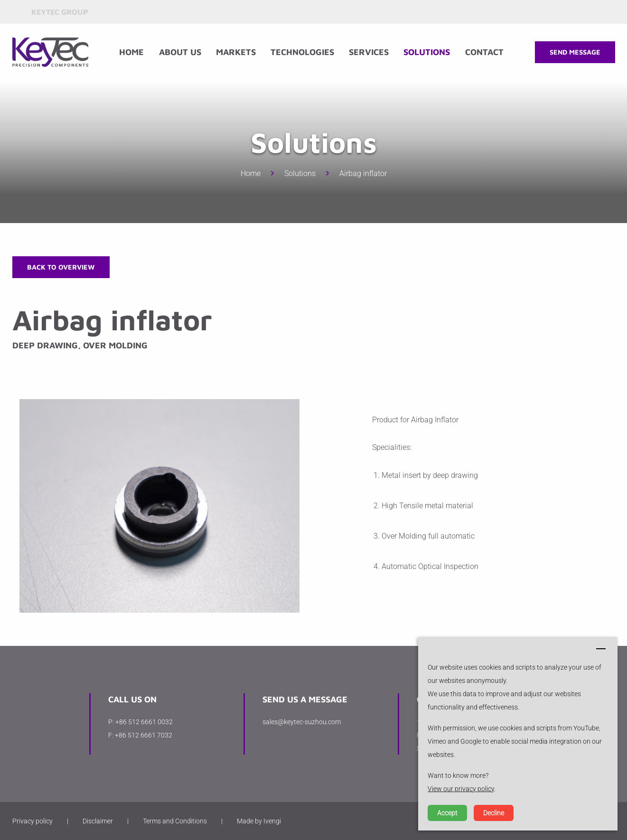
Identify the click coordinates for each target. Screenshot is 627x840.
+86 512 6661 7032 (144, 735)
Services (369, 52)
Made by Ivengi (259, 821)
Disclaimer (98, 821)
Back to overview (61, 267)
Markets (236, 52)
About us (180, 52)
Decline (494, 813)
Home (131, 52)
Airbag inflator (363, 173)
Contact (484, 52)
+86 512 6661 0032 (144, 722)
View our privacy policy (461, 789)
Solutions (427, 52)
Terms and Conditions (175, 821)
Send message (575, 52)
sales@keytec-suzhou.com (302, 722)
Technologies (302, 52)
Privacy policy (33, 821)
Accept (447, 813)
